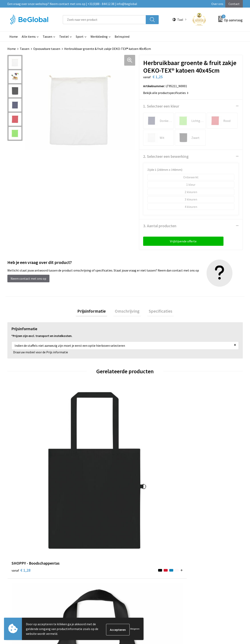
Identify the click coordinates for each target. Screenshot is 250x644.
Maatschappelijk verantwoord (120, 521)
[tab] (95, 312)
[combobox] (104, 20)
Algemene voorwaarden (203, 515)
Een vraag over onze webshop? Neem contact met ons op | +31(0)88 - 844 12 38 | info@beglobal (72, 4)
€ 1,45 (139, 456)
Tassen (47, 37)
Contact (234, 4)
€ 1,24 (80, 456)
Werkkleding (99, 37)
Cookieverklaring (198, 521)
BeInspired (122, 37)
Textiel (64, 37)
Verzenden (227, 604)
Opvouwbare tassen (47, 49)
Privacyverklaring (199, 527)
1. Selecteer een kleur (161, 106)
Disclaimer (194, 533)
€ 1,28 (21, 450)
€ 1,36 (197, 456)
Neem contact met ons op (28, 278)
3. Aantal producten (160, 226)
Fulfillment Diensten (114, 527)
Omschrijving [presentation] (127, 312)
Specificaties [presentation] (157, 312)
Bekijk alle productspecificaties (166, 93)
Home (14, 37)
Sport (80, 37)
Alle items (29, 37)
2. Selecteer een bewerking (166, 156)
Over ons (217, 4)
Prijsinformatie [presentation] (95, 312)
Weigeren (135, 629)
